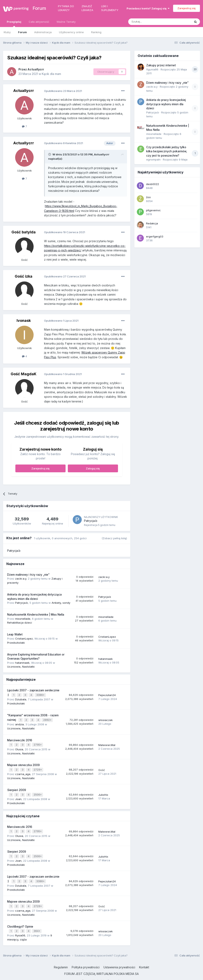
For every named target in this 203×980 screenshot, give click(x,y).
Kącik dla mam (51, 74)
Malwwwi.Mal (107, 743)
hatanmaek (22, 663)
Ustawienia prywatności (119, 960)
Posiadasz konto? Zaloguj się (148, 8)
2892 (48, 719)
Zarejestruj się (187, 8)
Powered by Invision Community (102, 974)
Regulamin (61, 960)
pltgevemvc (153, 210)
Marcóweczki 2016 (20, 739)
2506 (38, 792)
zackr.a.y (21, 579)
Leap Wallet (15, 634)
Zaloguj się (93, 468)
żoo (148, 197)
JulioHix (103, 792)
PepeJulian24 (107, 695)
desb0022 (153, 184)
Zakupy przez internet (161, 65)
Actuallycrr (36, 69)
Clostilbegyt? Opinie (20, 920)
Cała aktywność (39, 22)
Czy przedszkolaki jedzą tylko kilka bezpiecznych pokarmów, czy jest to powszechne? (167, 151)
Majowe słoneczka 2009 (23, 763)
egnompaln (153, 159)
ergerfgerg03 (155, 236)
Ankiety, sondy (61, 603)
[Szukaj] (149, 22)
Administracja (43, 32)
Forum (37, 8)
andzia (19, 723)
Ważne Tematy (66, 22)
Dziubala (21, 699)
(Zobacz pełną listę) (114, 538)
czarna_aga (23, 771)
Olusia (19, 747)
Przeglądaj (14, 24)
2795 (38, 743)
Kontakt (144, 960)
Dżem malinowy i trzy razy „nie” (28, 575)
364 (37, 924)
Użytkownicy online (71, 32)
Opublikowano (63, 91)
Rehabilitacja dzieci (20, 623)
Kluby (7, 32)
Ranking (96, 32)
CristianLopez (24, 639)
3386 (41, 695)
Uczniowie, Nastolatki (21, 667)
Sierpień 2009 (17, 787)
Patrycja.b (91, 521)
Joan (18, 796)
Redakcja (152, 223)
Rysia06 (20, 928)
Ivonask (24, 320)
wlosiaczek (105, 719)
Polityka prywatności (86, 960)
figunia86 (152, 69)
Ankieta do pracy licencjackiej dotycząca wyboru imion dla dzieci (166, 104)
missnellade (23, 619)
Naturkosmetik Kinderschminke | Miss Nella (36, 615)
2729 (38, 767)
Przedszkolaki (16, 643)
